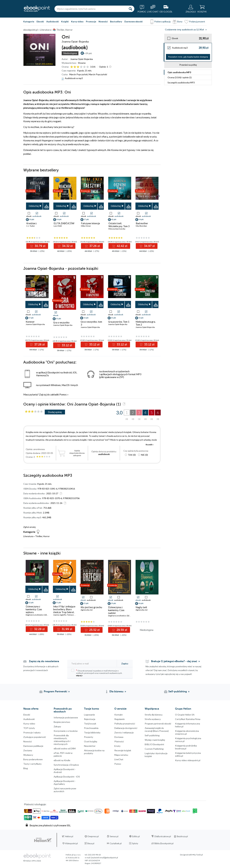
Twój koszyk (90, 724)
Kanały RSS (3, 833)
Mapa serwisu (121, 755)
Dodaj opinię (55, 412)
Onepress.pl (93, 836)
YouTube (3, 817)
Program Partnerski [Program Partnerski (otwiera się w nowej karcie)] (55, 692)
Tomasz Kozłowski (75, 615)
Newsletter (90, 746)
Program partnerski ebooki (158, 724)
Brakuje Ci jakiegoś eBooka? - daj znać (174, 661)
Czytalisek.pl (116, 843)
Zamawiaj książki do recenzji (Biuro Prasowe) (157, 729)
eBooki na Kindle (62, 760)
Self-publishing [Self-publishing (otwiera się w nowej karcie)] (178, 692)
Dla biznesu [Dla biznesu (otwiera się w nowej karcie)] (116, 692)
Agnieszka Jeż (87, 610)
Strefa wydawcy (153, 719)
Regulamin (120, 719)
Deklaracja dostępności (126, 728)
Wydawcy (28, 755)
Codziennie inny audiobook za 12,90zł (184, 30)
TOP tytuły (29, 728)
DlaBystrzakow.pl (163, 836)
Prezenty (89, 737)
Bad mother (142, 223)
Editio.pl (136, 836)
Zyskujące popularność (35, 737)
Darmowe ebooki (134, 21)
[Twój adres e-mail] (92, 663)
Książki (65, 21)
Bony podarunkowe (33, 759)
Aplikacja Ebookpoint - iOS (67, 777)
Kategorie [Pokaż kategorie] (29, 21)
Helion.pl (69, 836)
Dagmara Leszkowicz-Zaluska (38, 615)
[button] (159, 196)
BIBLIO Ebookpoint (154, 744)
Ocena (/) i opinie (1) (180, 77)
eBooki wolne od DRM (65, 748)
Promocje (91, 21)
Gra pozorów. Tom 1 (119, 322)
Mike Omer (86, 226)
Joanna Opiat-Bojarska (82, 59)
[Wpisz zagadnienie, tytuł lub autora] (90, 9)
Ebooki (40, 21)
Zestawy (28, 750)
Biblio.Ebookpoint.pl (164, 843)
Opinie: (104, 67)
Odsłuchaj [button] (34, 206)
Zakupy (57, 726)
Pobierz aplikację (162, 21)
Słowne (82, 63)
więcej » (79, 675)
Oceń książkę (91, 741)
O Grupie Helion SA (185, 715)
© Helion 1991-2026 (32, 861)
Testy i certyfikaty (32, 764)
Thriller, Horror (42, 536)
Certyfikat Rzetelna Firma (188, 719)
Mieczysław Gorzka (117, 229)
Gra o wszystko (61, 322)
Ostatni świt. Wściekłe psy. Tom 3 (119, 225)
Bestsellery (116, 21)
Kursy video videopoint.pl (188, 760)
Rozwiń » (150, 445)
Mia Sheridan (141, 226)
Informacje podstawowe (66, 717)
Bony (180, 21)
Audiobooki (53, 21)
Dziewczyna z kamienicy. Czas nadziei (116, 610)
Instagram (3, 811)
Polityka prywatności (125, 724)
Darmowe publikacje (33, 746)
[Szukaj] (130, 9)
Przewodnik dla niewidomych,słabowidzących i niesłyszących (62, 740)
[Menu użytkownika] (191, 9)
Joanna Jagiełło (60, 615)
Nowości (103, 21)
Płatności (119, 741)
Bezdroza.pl (182, 836)
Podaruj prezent (197, 21)
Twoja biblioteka (92, 732)
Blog (26, 768)
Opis (179, 72)
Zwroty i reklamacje (124, 732)
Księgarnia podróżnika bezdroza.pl (186, 747)
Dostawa (119, 737)
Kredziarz (31, 223)
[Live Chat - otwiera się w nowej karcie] (153, 9)
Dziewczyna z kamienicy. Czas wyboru (34, 609)
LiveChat (119, 759)
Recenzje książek (123, 750)
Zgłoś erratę (29, 527)
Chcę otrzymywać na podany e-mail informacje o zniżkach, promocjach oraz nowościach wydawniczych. (97, 673)
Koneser (30, 322)
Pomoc (63, 394)
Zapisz (125, 663)
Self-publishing (152, 735)
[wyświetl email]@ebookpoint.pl (104, 858)
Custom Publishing (154, 749)
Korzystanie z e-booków (66, 731)
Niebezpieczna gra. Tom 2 (146, 323)
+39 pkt (88, 53)
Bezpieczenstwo (62, 722)
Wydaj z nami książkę (155, 740)
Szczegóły (181, 82)
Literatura (28, 536)
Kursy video (77, 21)
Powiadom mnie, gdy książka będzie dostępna (188, 57)
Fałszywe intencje (90, 223)
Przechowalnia (91, 728)
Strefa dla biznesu (154, 715)
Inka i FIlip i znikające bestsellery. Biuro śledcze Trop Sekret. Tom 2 (64, 611)
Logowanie (89, 715)
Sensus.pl (114, 836)
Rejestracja (90, 719)
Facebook (3, 798)
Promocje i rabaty (32, 732)
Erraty (117, 746)
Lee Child (58, 226)
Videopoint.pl (71, 843)
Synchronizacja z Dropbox (66, 765)
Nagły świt (141, 607)
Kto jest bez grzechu (91, 607)
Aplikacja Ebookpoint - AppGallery (65, 782)
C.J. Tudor (31, 226)
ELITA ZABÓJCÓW (64, 223)
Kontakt (119, 715)
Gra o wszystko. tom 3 (91, 323)
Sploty (135, 843)
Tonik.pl (199, 855)
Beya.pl (91, 843)
